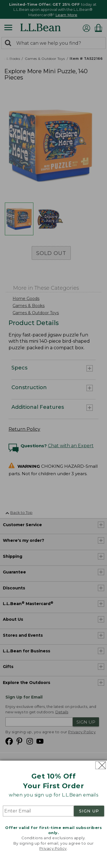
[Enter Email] (38, 811)
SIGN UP (89, 811)
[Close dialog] (101, 765)
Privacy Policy (53, 848)
